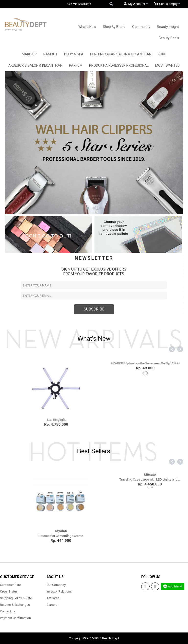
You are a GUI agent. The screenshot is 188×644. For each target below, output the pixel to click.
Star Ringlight (139, 420)
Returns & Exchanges (15, 605)
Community (141, 27)
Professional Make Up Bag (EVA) (49, 536)
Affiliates (53, 598)
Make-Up (29, 54)
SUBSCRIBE (94, 309)
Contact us (8, 611)
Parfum (76, 65)
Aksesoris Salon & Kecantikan (35, 65)
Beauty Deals (169, 38)
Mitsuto (50, 531)
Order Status (9, 591)
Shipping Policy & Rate (16, 598)
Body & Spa (74, 54)
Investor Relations (59, 591)
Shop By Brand (114, 27)
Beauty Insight (168, 27)
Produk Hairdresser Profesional (119, 65)
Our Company (56, 585)
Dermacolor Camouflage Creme (139, 536)
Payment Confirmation (15, 618)
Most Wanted (167, 65)
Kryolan (139, 531)
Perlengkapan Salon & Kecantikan (121, 54)
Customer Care (10, 585)
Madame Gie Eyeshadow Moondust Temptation (49, 420)
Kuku (162, 54)
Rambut (50, 54)
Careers (52, 605)
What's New (87, 27)
